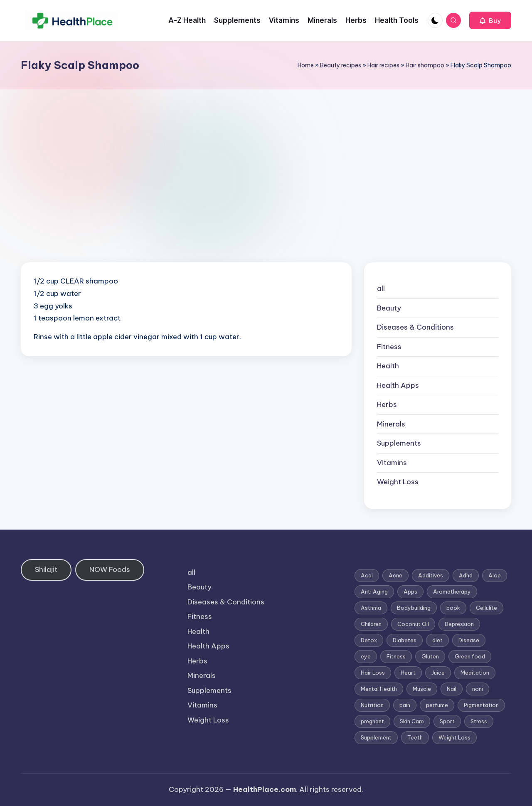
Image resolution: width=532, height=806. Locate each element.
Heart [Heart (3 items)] (408, 673)
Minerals (391, 424)
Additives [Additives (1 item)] (431, 575)
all (381, 288)
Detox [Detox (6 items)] (369, 640)
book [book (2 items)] (453, 608)
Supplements (399, 443)
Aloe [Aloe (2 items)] (495, 575)
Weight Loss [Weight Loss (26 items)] (454, 737)
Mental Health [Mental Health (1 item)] (379, 689)
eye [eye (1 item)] (366, 656)
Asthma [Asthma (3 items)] (371, 608)
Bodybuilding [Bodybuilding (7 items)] (414, 608)
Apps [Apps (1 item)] (410, 592)
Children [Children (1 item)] (371, 624)
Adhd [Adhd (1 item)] (466, 575)
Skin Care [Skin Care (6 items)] (412, 721)
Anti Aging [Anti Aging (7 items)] (374, 592)
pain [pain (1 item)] (405, 705)
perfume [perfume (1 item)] (437, 705)
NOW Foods (110, 569)
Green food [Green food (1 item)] (470, 656)
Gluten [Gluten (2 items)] (430, 656)
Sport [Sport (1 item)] (447, 721)
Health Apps (398, 385)
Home (306, 65)
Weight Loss (398, 482)
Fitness (389, 347)
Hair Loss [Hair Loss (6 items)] (373, 673)
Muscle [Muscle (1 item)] (422, 689)
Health (388, 366)
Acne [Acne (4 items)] (395, 575)
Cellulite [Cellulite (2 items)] (486, 608)
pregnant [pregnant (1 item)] (372, 721)
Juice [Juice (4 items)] (438, 673)
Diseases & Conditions (415, 327)
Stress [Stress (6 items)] (479, 721)
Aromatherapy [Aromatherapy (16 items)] (452, 592)
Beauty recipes (341, 65)
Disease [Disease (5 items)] (469, 640)
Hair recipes (383, 65)
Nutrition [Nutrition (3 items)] (372, 705)
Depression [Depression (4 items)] (459, 624)
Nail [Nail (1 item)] (452, 689)
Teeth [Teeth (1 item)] (415, 737)
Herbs (387, 404)
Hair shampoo (425, 65)
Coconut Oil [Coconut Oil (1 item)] (413, 624)
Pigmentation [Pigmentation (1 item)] (481, 705)
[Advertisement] (266, 152)
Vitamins (392, 463)
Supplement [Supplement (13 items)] (376, 737)
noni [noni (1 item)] (478, 689)
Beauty (389, 308)
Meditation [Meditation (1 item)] (475, 673)
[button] (490, 20)
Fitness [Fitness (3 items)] (396, 656)
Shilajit (46, 569)
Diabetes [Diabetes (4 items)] (405, 640)
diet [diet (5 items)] (437, 640)
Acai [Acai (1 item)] (367, 575)
